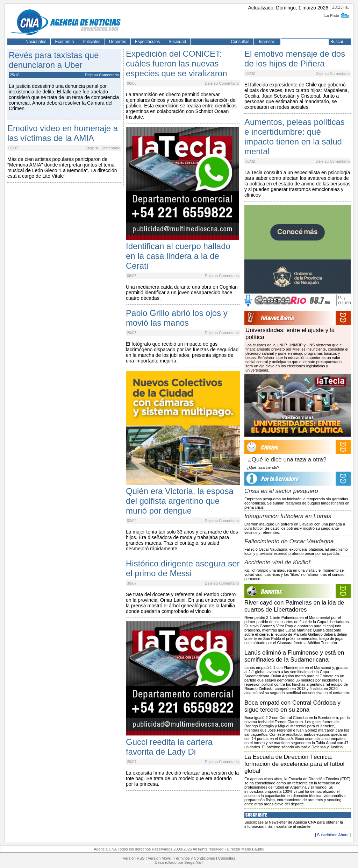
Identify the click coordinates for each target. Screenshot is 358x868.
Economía (64, 42)
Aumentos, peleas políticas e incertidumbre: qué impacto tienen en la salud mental (295, 137)
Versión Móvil (159, 858)
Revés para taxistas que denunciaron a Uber (54, 60)
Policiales (91, 42)
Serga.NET (194, 862)
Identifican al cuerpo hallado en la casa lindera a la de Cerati (178, 256)
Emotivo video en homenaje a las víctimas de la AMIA (63, 133)
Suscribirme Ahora (333, 835)
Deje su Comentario (102, 75)
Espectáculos (147, 42)
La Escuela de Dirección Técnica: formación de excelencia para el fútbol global (294, 764)
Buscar (337, 42)
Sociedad (177, 42)
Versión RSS (134, 858)
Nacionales (36, 42)
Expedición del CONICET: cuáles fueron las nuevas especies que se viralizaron (177, 63)
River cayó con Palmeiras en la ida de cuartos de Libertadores (294, 606)
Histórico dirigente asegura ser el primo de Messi (183, 568)
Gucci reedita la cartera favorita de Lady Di (169, 747)
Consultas (240, 42)
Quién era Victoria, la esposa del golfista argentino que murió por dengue (180, 501)
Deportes (118, 42)
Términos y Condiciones (194, 858)
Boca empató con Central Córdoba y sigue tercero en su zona (292, 706)
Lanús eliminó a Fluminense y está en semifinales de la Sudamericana (294, 656)
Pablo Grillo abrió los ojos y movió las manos (177, 318)
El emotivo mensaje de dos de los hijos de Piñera (295, 59)
